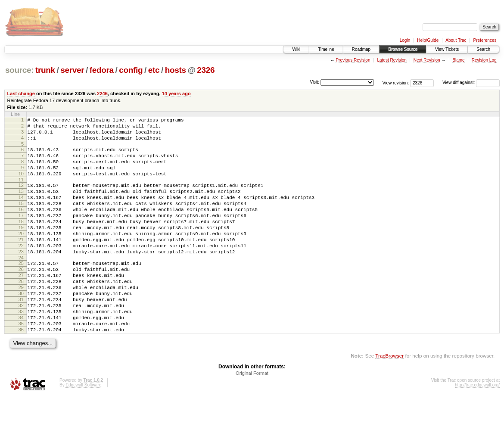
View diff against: (471, 83)
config (131, 70)
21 (21, 263)
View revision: (396, 83)
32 (21, 342)
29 (21, 320)
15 (21, 219)
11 (21, 191)
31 (21, 334)
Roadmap (361, 49)
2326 (206, 70)
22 (21, 270)
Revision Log (484, 60)
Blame (458, 60)
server (72, 70)
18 (21, 241)
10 (21, 184)
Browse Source (403, 49)
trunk (45, 70)
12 (21, 197)
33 (21, 349)
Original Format (252, 416)
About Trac (456, 40)
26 (21, 298)
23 (21, 277)
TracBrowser (389, 398)
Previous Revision (353, 60)
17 (21, 234)
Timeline (326, 49)
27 (21, 305)
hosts (176, 70)
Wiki (296, 49)
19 (21, 248)
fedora (102, 70)
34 (21, 356)
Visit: (314, 82)
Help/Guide (428, 40)
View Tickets (447, 49)
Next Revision (427, 60)
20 (21, 255)
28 (21, 312)
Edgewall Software (83, 428)
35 (21, 364)
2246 (102, 93)
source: (19, 70)
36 (21, 371)
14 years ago (176, 93)
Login (405, 40)
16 (21, 226)
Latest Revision (392, 60)
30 (21, 327)
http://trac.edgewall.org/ (477, 428)
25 (21, 290)
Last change (21, 93)
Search (483, 49)
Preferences (485, 40)
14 (21, 212)
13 (21, 204)
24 (21, 285)
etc (154, 70)
